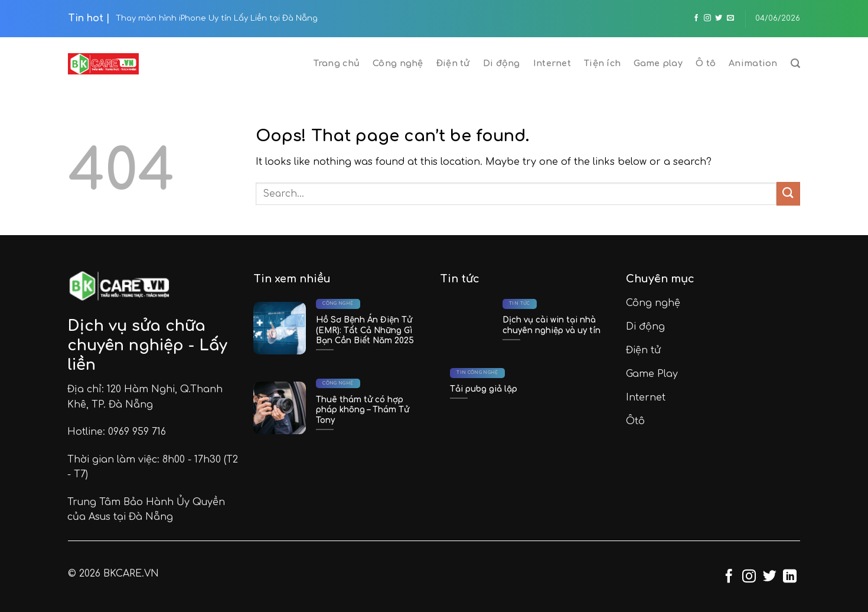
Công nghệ (398, 63)
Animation (753, 63)
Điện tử (453, 63)
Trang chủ (337, 63)
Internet (552, 63)
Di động (502, 63)
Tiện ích (602, 63)
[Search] (795, 64)
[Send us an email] (730, 18)
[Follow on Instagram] (707, 18)
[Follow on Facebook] (696, 18)
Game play (658, 63)
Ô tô (706, 63)
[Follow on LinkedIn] (790, 577)
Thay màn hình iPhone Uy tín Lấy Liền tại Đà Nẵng (217, 18)
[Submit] (788, 193)
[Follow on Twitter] (719, 18)
